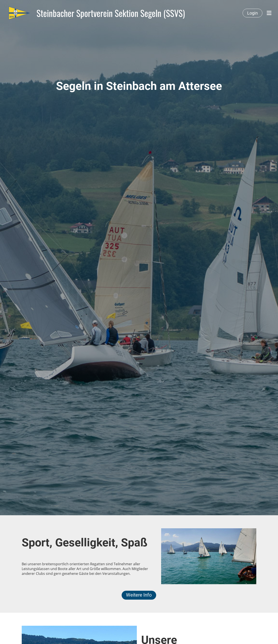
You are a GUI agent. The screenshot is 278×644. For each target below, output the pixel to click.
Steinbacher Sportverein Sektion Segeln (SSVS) (111, 13)
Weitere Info (139, 595)
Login (252, 13)
